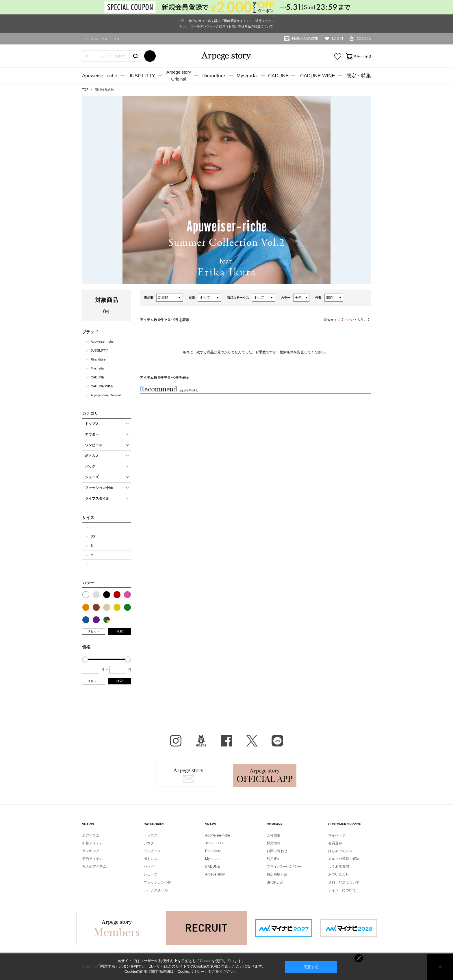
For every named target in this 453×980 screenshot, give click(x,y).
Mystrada (247, 76)
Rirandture (214, 76)
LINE (277, 741)
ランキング (91, 851)
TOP (85, 89)
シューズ (151, 874)
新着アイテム (92, 843)
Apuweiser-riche (100, 76)
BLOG (201, 741)
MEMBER (364, 39)
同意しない (359, 958)
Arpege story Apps (265, 775)
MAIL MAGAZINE (305, 39)
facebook (226, 741)
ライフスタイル (156, 890)
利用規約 (274, 859)
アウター (151, 843)
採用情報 (274, 843)
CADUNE (279, 76)
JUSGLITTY (142, 76)
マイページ (337, 835)
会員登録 (335, 843)
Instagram (176, 741)
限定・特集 (359, 76)
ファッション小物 (157, 882)
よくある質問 (339, 867)
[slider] (85, 659)
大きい (362, 320)
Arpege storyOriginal (179, 75)
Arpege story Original (106, 395)
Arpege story (188, 775)
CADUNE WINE (318, 76)
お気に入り (338, 57)
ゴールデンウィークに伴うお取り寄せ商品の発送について (232, 26)
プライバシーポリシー (284, 867)
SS (93, 536)
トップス (151, 835)
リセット (94, 631)
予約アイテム (92, 859)
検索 (120, 631)
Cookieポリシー (191, 971)
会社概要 (274, 835)
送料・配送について (344, 882)
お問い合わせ (277, 851)
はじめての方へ (340, 851)
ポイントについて (342, 890)
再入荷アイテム (94, 867)
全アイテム (91, 835)
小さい (349, 320)
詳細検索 (150, 56)
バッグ (149, 867)
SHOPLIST (275, 882)
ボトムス (151, 859)
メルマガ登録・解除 (344, 859)
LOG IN (337, 39)
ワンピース (152, 851)
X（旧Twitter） (252, 741)
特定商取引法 (277, 874)
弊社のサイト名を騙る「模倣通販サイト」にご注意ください (232, 21)
